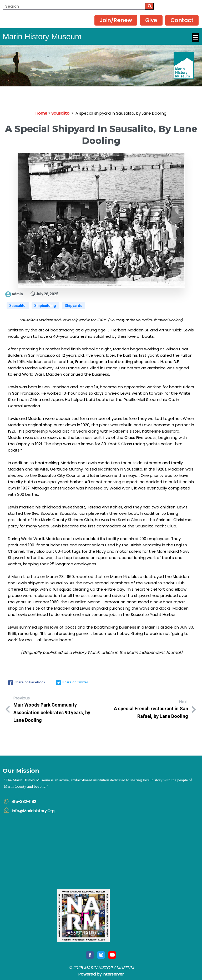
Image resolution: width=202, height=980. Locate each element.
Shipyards (74, 306)
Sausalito (60, 113)
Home (41, 113)
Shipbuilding (46, 306)
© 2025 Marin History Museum (101, 968)
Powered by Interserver (101, 974)
